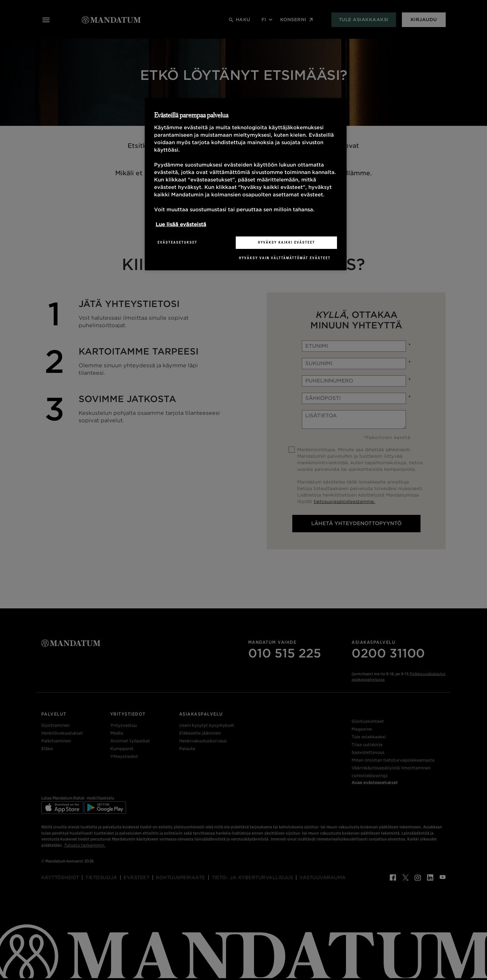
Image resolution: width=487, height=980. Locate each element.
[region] (246, 184)
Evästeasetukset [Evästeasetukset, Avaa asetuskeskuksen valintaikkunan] (177, 242)
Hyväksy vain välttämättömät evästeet (285, 258)
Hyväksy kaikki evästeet (286, 242)
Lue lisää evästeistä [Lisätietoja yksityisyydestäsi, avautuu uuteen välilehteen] (181, 224)
